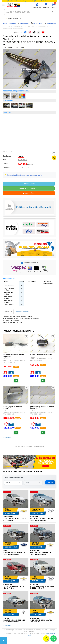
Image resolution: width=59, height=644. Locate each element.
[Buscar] (52, 12)
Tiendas (11, 1)
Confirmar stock (29, 184)
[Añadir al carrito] (16, 381)
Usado (21, 156)
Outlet (17, 1)
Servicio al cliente (41, 1)
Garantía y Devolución (27, 1)
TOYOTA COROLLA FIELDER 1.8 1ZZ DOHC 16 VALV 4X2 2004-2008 (26, 27)
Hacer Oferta (29, 193)
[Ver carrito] (53, 6)
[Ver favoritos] (46, 6)
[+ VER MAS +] (7, 438)
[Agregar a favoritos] (54, 153)
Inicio (5, 1)
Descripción (8, 311)
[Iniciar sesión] (37, 6)
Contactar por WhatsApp (29, 188)
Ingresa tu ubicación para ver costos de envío (25, 175)
